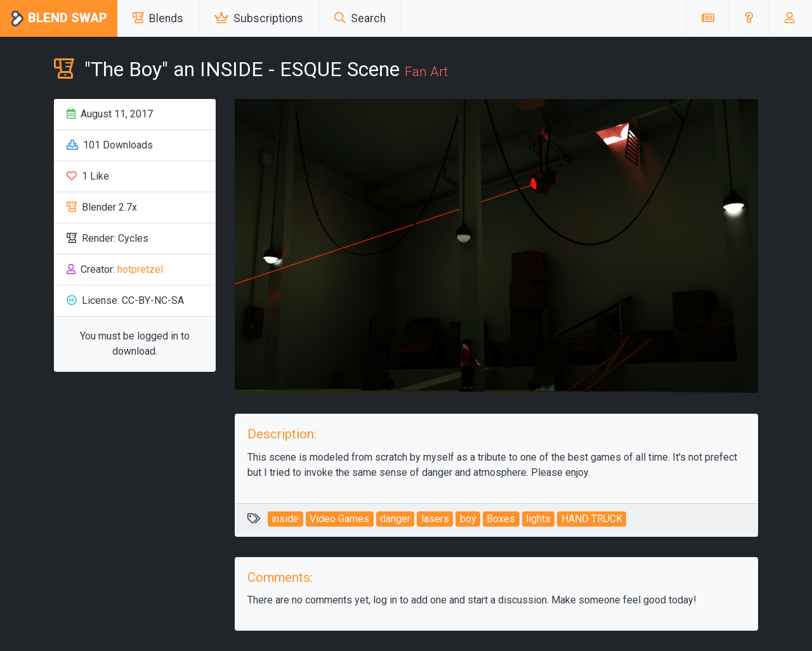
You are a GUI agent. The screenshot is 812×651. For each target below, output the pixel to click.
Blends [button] (158, 18)
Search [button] (360, 18)
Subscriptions (259, 18)
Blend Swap (59, 19)
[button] (749, 18)
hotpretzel (140, 269)
